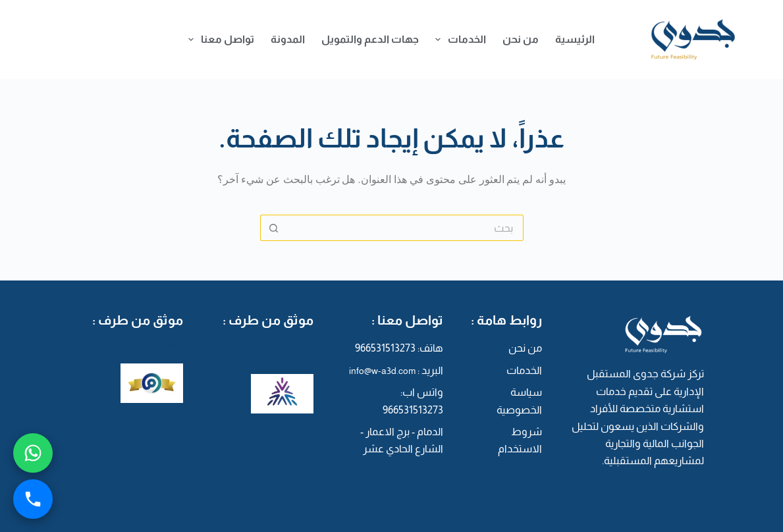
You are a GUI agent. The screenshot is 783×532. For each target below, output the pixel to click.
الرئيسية (575, 39)
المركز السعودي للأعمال (277, 350)
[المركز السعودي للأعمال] (282, 393)
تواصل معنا (219, 40)
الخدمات (458, 40)
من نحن (521, 39)
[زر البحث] (273, 228)
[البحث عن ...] (405, 228)
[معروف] (152, 382)
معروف (166, 345)
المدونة (288, 39)
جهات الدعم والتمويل (370, 39)
